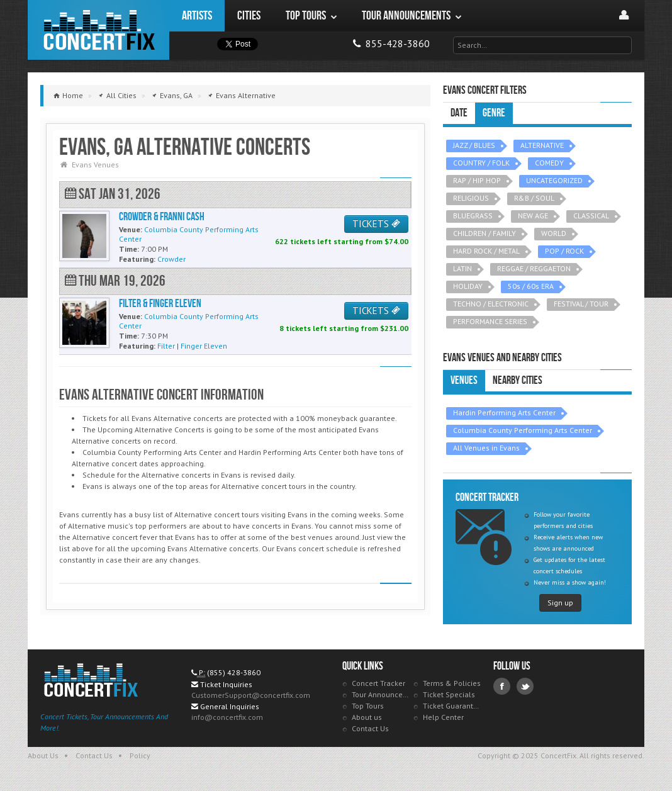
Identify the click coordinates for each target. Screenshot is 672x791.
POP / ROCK (564, 251)
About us (367, 717)
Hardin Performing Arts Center (504, 412)
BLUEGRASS (473, 216)
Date (459, 113)
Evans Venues (95, 165)
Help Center (443, 717)
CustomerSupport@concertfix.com (251, 695)
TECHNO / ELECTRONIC (491, 304)
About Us (43, 755)
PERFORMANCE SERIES (490, 321)
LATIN (462, 268)
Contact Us (370, 728)
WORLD (554, 233)
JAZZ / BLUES (474, 145)
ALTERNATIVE (542, 145)
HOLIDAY (468, 286)
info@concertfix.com (227, 717)
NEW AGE (533, 216)
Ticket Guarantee (452, 706)
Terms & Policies (452, 683)
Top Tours (368, 706)
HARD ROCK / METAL (486, 251)
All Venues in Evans (486, 448)
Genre (494, 113)
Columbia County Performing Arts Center (523, 430)
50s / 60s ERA (531, 286)
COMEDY (549, 163)
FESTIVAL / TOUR (581, 304)
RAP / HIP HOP (477, 180)
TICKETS (376, 224)
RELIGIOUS (471, 198)
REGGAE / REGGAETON (534, 268)
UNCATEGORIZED (554, 180)
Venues (464, 380)
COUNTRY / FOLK (481, 163)
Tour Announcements (381, 694)
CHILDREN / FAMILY (484, 233)
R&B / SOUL (534, 198)
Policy (140, 755)
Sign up (560, 603)
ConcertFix (98, 30)
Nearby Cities (518, 380)
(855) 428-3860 (234, 672)
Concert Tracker (378, 683)
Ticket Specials (449, 694)
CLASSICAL (591, 216)
